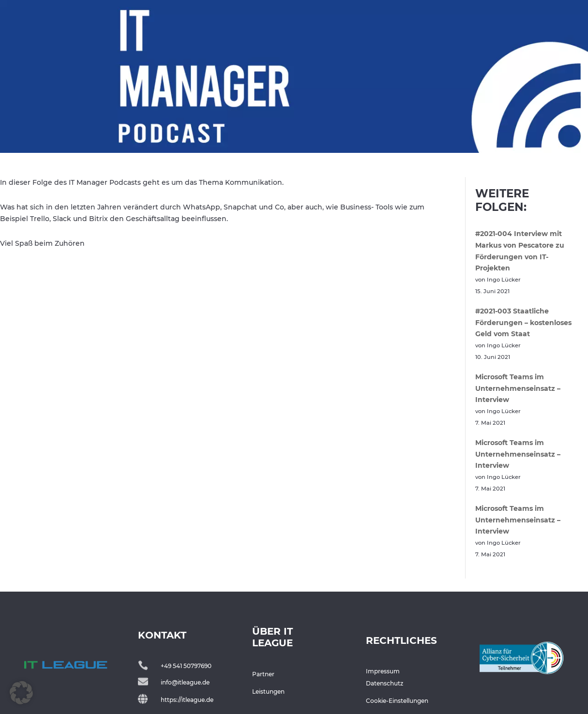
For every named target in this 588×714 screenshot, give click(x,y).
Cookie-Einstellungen (397, 701)
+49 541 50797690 (186, 666)
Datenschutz (384, 683)
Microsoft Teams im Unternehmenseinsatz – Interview (518, 388)
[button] (21, 693)
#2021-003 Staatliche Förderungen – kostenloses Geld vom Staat (523, 323)
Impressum (383, 671)
